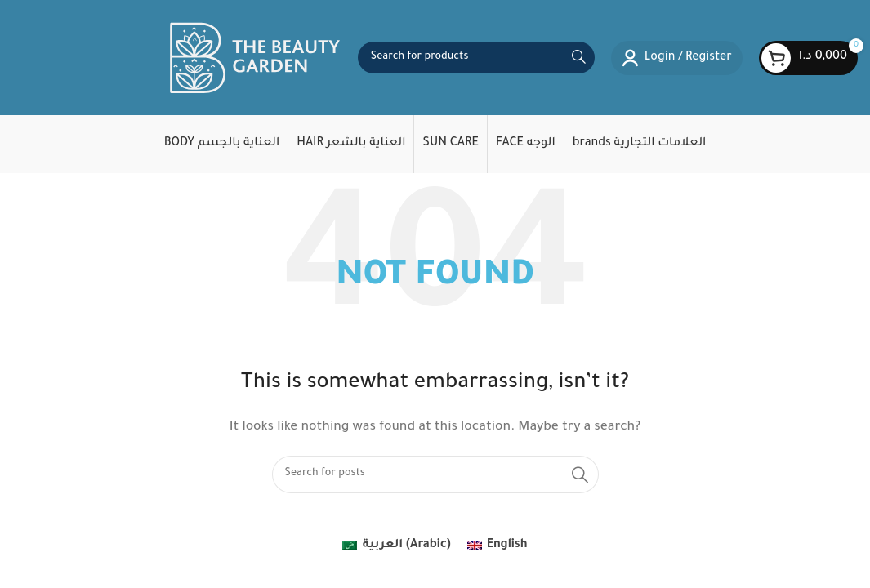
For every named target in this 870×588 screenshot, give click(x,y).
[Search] (476, 62)
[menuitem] (396, 556)
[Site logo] (255, 64)
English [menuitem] (507, 555)
